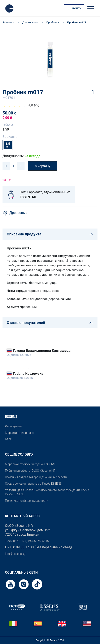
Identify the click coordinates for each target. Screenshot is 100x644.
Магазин (9, 22)
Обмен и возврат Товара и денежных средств (36, 477)
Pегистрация (14, 426)
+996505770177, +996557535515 (27, 541)
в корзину (43, 166)
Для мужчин (30, 22)
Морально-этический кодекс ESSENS (30, 464)
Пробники (53, 22)
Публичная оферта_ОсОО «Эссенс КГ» (30, 471)
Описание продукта (24, 234)
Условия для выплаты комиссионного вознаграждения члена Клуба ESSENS (47, 492)
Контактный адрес (22, 516)
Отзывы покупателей (26, 323)
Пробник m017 (77, 22)
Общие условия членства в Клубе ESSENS (33, 484)
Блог (8, 439)
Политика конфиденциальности (27, 501)
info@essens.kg (15, 554)
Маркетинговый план (19, 433)
